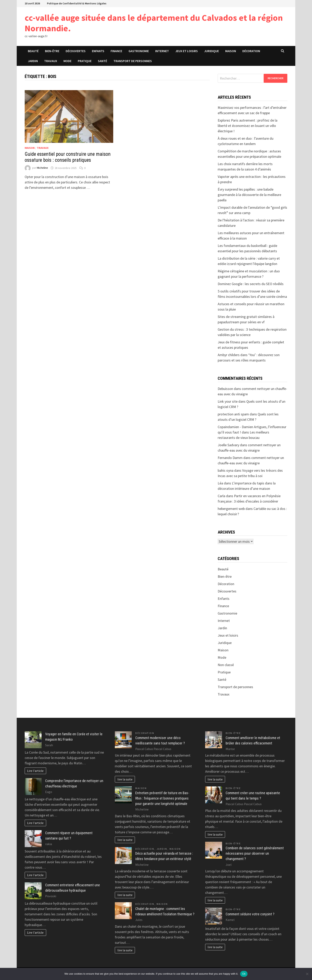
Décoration (251, 51)
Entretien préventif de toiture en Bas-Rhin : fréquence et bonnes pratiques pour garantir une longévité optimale (162, 798)
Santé (102, 61)
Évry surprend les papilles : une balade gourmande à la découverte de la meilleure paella (249, 195)
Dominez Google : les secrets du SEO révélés (251, 284)
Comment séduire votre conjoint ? (250, 914)
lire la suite (125, 779)
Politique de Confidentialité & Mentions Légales (77, 3)
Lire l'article (35, 771)
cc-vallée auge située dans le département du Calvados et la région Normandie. (154, 23)
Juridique (212, 51)
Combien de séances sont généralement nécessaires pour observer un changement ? (255, 853)
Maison (231, 51)
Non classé (226, 665)
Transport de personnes (133, 61)
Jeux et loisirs (187, 51)
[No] (307, 974)
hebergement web (231, 509)
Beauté (33, 51)
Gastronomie (139, 51)
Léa (220, 483)
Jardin (33, 61)
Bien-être (52, 51)
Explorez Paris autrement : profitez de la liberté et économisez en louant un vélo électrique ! (248, 126)
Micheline (42, 168)
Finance (116, 51)
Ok (244, 974)
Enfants (98, 51)
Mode (67, 61)
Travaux (51, 61)
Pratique (85, 61)
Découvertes (76, 51)
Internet (162, 51)
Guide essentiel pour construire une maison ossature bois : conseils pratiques (68, 157)
